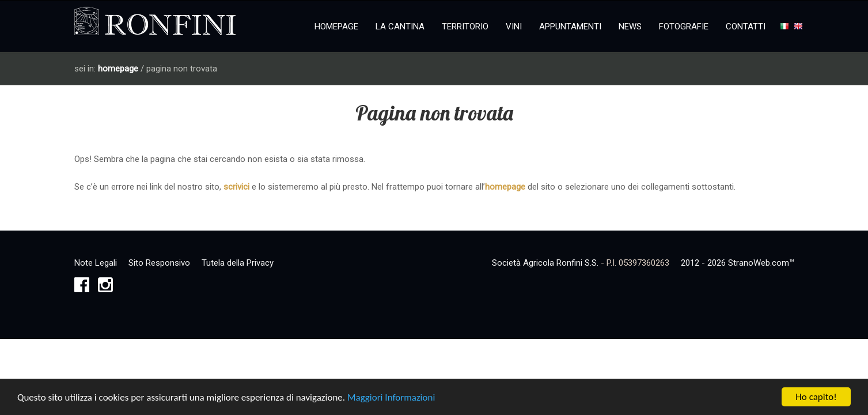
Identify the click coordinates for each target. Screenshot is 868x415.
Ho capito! (816, 398)
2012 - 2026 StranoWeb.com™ (738, 263)
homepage (118, 69)
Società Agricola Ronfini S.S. (545, 263)
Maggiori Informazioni (391, 399)
